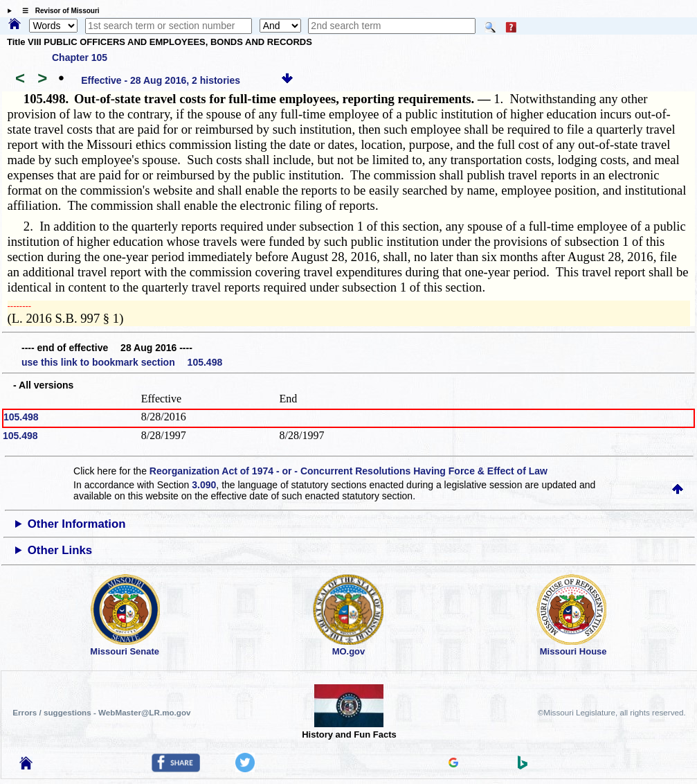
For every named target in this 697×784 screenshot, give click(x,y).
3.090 (204, 485)
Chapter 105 (80, 57)
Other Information (77, 524)
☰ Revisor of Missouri (57, 11)
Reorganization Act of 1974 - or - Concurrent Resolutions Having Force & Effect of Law (348, 471)
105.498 (21, 417)
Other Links (60, 550)
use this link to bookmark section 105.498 (122, 362)
